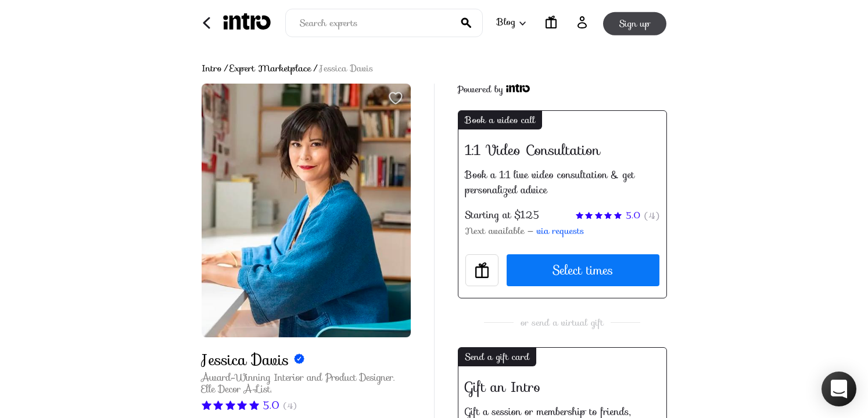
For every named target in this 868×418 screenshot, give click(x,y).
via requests (560, 231)
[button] (839, 389)
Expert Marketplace (271, 69)
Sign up (635, 22)
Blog (511, 22)
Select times (583, 270)
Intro (212, 69)
